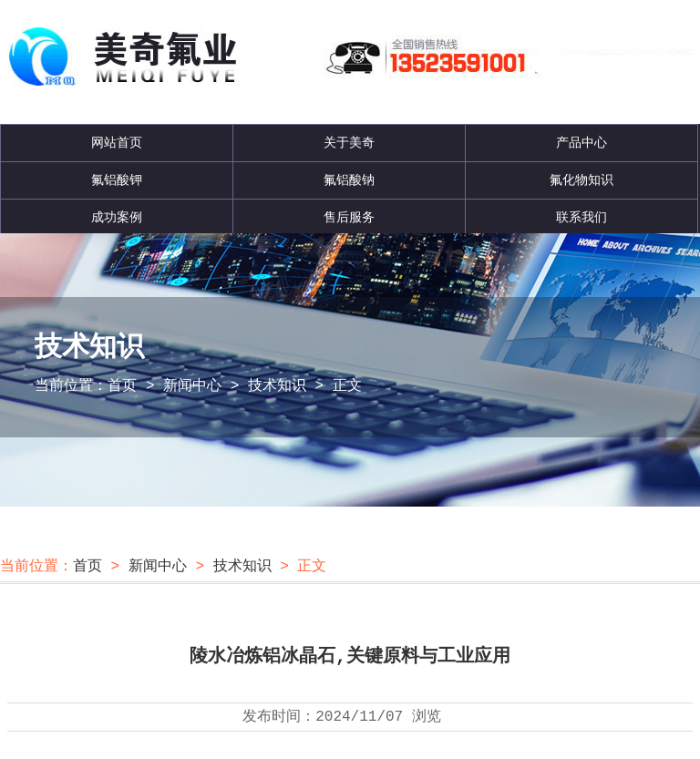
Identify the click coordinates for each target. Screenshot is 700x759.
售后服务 (349, 218)
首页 (122, 386)
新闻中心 (192, 386)
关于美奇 (349, 143)
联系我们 (582, 218)
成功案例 (117, 218)
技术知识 (277, 386)
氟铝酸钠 (349, 180)
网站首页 (117, 143)
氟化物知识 (582, 180)
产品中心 (582, 143)
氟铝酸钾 (117, 180)
